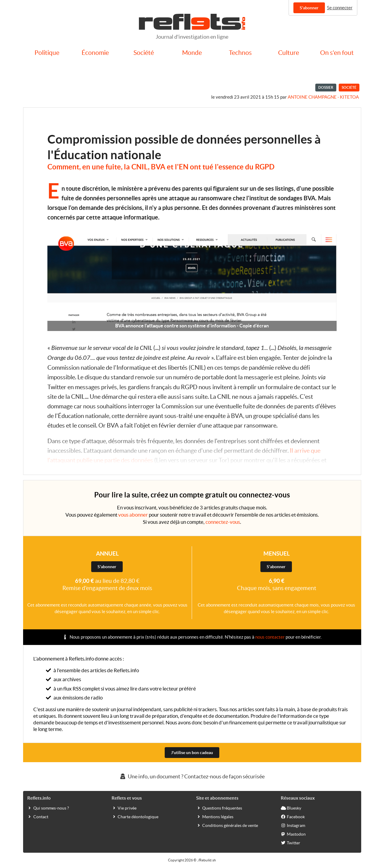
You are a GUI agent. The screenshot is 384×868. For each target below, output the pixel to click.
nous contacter (270, 637)
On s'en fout (337, 53)
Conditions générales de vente (227, 825)
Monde (192, 53)
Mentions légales (215, 816)
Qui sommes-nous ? (48, 808)
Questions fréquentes (219, 808)
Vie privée (124, 808)
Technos (240, 53)
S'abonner (309, 8)
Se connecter (340, 8)
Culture (289, 53)
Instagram (293, 825)
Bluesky (291, 808)
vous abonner (133, 515)
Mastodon (293, 834)
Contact (38, 816)
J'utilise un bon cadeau (192, 753)
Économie (95, 53)
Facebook (293, 816)
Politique (47, 53)
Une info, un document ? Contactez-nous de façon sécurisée (192, 776)
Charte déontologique (135, 816)
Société (144, 53)
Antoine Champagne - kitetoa (323, 97)
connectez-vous (223, 522)
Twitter (291, 843)
